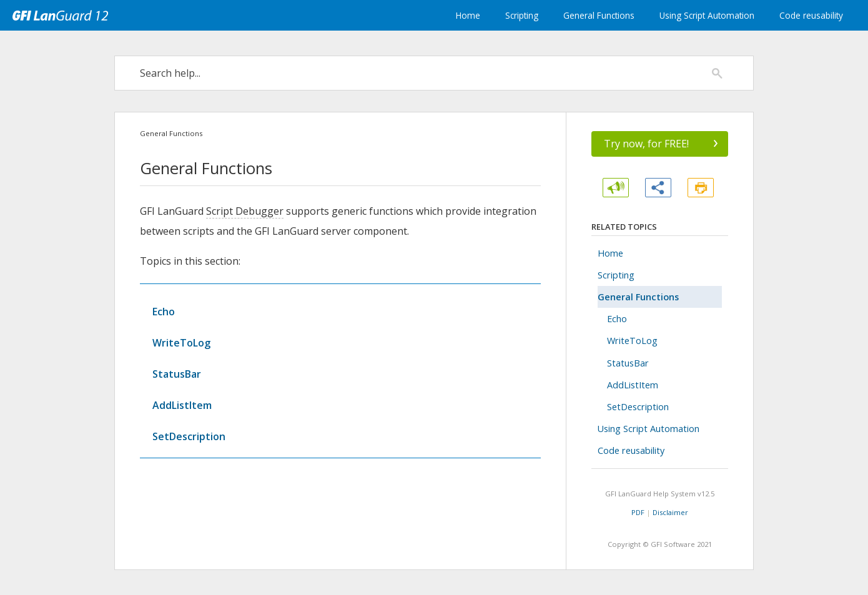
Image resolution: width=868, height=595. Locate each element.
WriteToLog (181, 343)
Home (468, 15)
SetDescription (189, 436)
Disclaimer (670, 512)
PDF (638, 512)
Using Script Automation (707, 15)
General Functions (599, 15)
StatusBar (177, 374)
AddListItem (182, 405)
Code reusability (811, 15)
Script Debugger (245, 211)
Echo (164, 312)
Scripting (522, 15)
